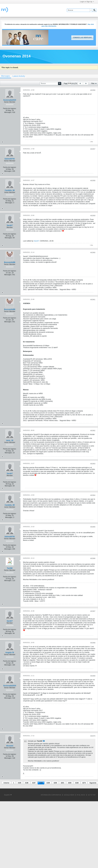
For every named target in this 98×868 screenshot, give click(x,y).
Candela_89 (10, 190)
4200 (55, 783)
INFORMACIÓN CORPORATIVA (51, 795)
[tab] (19, 76)
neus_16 (10, 440)
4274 (84, 783)
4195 (20, 783)
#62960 (93, 253)
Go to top (92, 795)
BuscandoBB (10, 262)
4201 (63, 783)
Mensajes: (8, 112)
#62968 (93, 643)
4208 (70, 783)
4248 (77, 783)
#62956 (93, 90)
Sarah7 (10, 225)
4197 (34, 783)
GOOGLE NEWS (69, 795)
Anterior (6, 783)
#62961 (93, 300)
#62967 (93, 611)
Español (8, 795)
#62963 (93, 464)
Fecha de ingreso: (10, 108)
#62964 (93, 495)
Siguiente (93, 783)
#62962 (93, 431)
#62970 (93, 736)
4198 (41, 783)
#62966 (93, 558)
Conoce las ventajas (82, 38)
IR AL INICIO (81, 795)
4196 (27, 783)
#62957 (93, 149)
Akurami (10, 746)
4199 (48, 783)
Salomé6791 (10, 159)
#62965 (93, 527)
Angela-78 (10, 653)
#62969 (93, 676)
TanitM (10, 568)
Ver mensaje (44, 741)
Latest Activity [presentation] (19, 76)
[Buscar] (79, 10)
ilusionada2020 (10, 100)
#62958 (93, 181)
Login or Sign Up (87, 2)
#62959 (93, 216)
